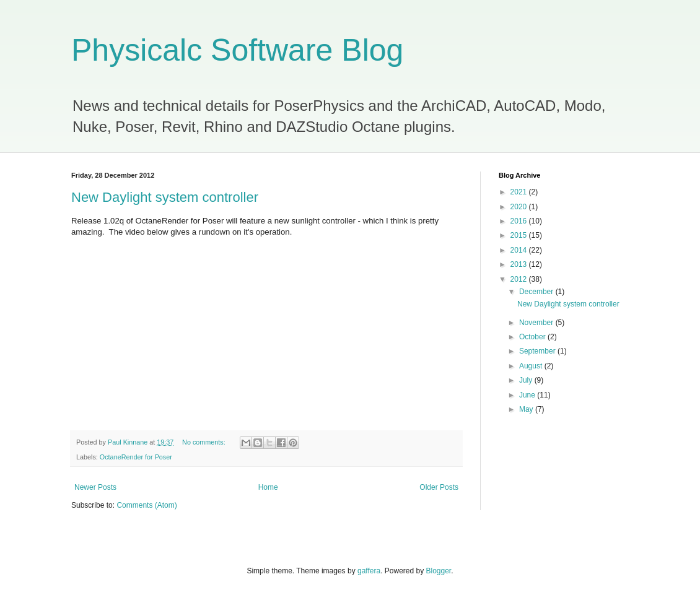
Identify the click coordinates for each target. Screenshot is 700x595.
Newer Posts (95, 487)
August (532, 366)
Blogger (439, 571)
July (527, 380)
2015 (520, 235)
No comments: (205, 442)
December (537, 292)
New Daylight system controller (165, 197)
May (527, 409)
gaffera (369, 571)
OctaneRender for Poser (136, 457)
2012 (520, 279)
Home (268, 487)
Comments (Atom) (147, 505)
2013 (520, 264)
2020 (520, 207)
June (528, 395)
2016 (520, 221)
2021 (520, 192)
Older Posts (439, 487)
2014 (520, 250)
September (538, 351)
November (537, 323)
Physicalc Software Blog (237, 50)
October (533, 337)
